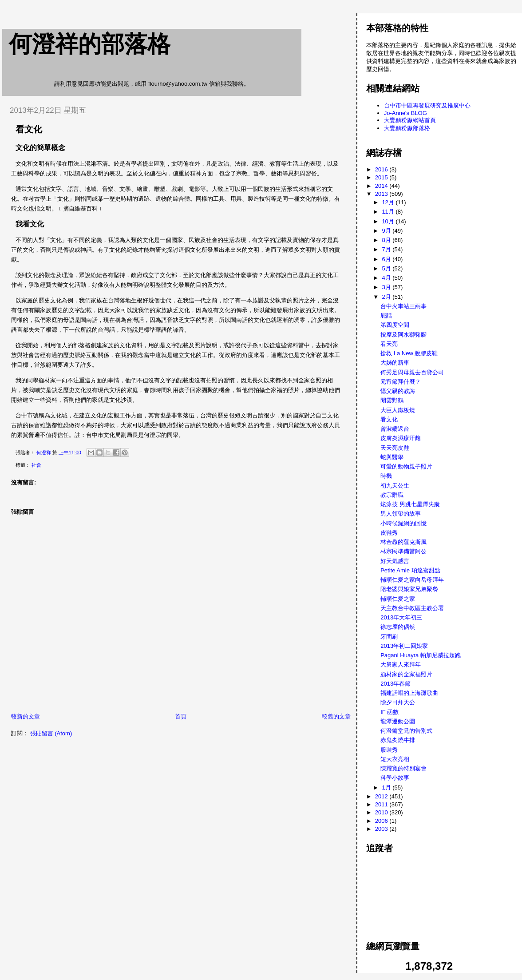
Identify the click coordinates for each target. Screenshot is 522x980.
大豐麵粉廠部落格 (407, 128)
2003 (382, 829)
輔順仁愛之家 (398, 599)
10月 (389, 221)
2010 (382, 812)
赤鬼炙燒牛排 (398, 740)
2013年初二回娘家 (404, 646)
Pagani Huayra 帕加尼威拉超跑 (421, 655)
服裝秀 (389, 750)
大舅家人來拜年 (401, 665)
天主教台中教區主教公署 (412, 608)
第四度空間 (395, 325)
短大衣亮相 (395, 759)
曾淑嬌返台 (395, 429)
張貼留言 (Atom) (51, 733)
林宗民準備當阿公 (403, 551)
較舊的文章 (336, 716)
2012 (382, 796)
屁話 (386, 315)
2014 (382, 186)
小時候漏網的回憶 (403, 523)
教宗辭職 (392, 495)
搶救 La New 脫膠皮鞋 (409, 353)
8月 (387, 240)
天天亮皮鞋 (395, 448)
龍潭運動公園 (398, 721)
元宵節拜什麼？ (401, 382)
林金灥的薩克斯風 (403, 542)
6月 (387, 259)
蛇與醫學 (392, 457)
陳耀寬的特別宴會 (403, 768)
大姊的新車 (395, 363)
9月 (387, 231)
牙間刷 (389, 637)
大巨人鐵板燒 (398, 410)
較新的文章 (26, 716)
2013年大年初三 (401, 617)
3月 (387, 287)
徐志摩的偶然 (398, 627)
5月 (387, 268)
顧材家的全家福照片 (406, 674)
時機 (386, 476)
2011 (382, 804)
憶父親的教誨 (398, 391)
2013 (382, 194)
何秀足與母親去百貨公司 (412, 372)
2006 (382, 821)
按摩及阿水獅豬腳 (403, 335)
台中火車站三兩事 (403, 306)
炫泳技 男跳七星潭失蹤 (410, 504)
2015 (382, 177)
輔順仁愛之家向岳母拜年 (412, 580)
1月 (387, 788)
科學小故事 (395, 778)
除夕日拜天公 (398, 702)
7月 (387, 249)
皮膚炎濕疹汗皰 (401, 438)
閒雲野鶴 (392, 400)
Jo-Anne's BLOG (405, 113)
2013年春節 (395, 684)
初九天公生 (395, 486)
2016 (382, 169)
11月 (389, 212)
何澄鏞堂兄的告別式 (406, 731)
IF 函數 (390, 712)
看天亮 (389, 344)
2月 (387, 297)
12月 (389, 202)
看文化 (389, 419)
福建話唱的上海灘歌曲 (409, 693)
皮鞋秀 (389, 533)
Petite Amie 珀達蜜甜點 (410, 570)
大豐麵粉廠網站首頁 (410, 120)
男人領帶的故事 (401, 514)
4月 (387, 278)
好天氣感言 (395, 561)
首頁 (181, 716)
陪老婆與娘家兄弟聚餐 (409, 589)
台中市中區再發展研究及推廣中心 (427, 105)
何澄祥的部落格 (90, 44)
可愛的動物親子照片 (406, 466)
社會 (36, 465)
